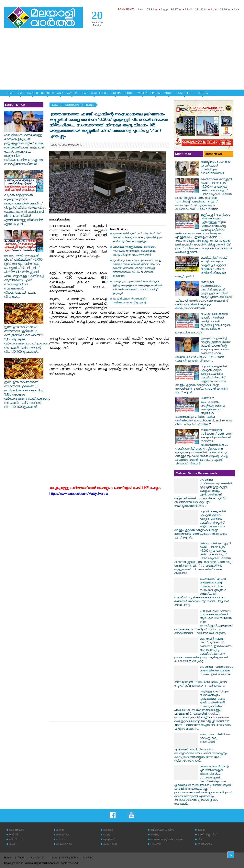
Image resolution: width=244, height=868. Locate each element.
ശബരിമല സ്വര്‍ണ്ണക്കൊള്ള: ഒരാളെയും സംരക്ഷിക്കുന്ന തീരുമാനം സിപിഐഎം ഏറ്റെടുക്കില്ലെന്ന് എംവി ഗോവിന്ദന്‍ (134, 251)
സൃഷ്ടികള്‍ (109, 840)
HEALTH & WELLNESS (94, 93)
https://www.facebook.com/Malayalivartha (79, 495)
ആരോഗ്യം (62, 835)
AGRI (60, 93)
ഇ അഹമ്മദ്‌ (205, 845)
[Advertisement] (122, 60)
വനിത (60, 830)
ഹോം (55, 105)
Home (8, 857)
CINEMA (116, 93)
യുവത (201, 830)
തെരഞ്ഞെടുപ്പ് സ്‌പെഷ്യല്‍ (166, 840)
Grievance (89, 857)
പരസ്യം (155, 835)
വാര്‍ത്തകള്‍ (72, 105)
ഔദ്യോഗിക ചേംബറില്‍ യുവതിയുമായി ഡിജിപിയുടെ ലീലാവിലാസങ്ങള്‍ (216, 168)
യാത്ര (107, 835)
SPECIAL (156, 93)
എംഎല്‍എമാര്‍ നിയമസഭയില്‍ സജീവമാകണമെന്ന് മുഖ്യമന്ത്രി (130, 301)
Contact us (37, 857)
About (21, 857)
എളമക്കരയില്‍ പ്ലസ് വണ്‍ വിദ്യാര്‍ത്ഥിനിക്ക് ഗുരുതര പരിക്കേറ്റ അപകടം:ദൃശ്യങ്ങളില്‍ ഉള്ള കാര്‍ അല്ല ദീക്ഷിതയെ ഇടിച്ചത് (137, 238)
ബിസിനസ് (16, 840)
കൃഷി (12, 845)
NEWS (20, 93)
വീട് (200, 840)
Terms (54, 857)
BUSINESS (48, 93)
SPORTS (129, 93)
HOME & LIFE (184, 93)
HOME (10, 93)
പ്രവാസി (155, 845)
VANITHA (72, 93)
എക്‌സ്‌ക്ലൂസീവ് (207, 835)
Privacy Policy (70, 857)
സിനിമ (60, 840)
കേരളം (89, 105)
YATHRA (142, 93)
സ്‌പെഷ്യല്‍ (110, 845)
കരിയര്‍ (13, 835)
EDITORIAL (203, 93)
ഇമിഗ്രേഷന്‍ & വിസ (162, 830)
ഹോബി (108, 830)
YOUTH (169, 93)
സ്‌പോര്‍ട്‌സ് (64, 845)
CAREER (33, 93)
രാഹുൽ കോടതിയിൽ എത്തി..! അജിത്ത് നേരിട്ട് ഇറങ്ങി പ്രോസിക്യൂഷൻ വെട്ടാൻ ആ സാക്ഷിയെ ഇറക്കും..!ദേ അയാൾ (203, 324)
